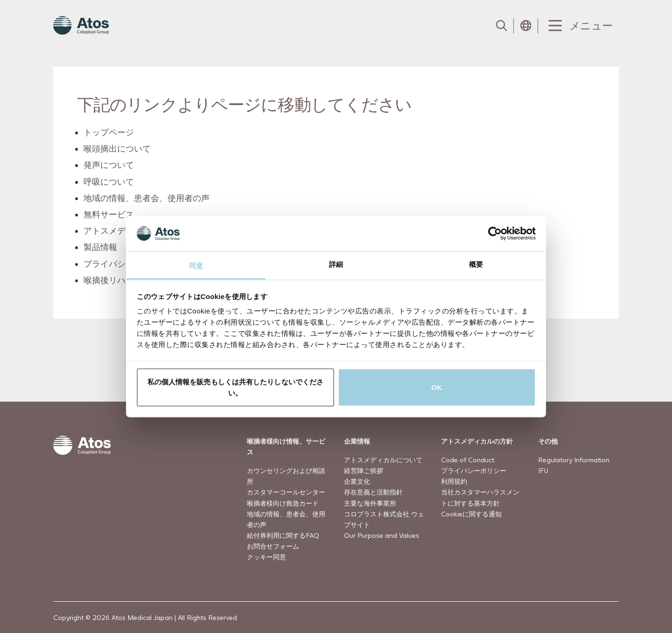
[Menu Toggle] (578, 26)
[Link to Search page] (502, 26)
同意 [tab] (196, 266)
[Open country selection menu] (526, 26)
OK (437, 387)
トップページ (109, 132)
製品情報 (101, 247)
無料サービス (109, 214)
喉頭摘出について (118, 149)
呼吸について (109, 181)
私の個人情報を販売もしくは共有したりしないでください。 (236, 387)
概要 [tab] (476, 264)
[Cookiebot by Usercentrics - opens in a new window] (495, 233)
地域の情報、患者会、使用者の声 (147, 198)
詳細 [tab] (336, 264)
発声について (109, 165)
